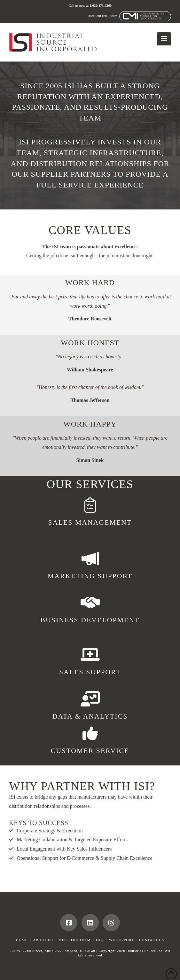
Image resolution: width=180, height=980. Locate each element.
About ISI (43, 940)
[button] (164, 39)
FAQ (100, 940)
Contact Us (152, 940)
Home (22, 940)
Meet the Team (74, 940)
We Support (121, 940)
